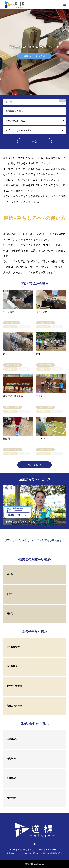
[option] (34, 52)
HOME (12, 850)
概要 (43, 853)
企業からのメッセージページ (19, 853)
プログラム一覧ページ (48, 850)
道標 (28, 864)
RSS (34, 844)
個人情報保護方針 (55, 853)
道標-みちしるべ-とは (27, 850)
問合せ (36, 853)
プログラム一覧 (34, 465)
